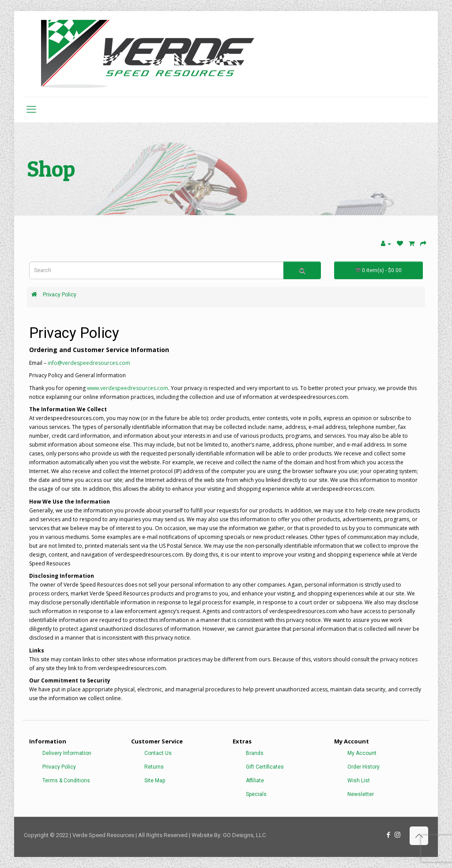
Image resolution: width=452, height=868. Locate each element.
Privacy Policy (60, 295)
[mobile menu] (31, 110)
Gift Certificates (265, 767)
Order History (363, 767)
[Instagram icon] (397, 835)
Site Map (155, 781)
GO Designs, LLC (244, 835)
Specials (256, 794)
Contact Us (158, 753)
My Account (362, 753)
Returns (154, 767)
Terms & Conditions (66, 781)
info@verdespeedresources (83, 363)
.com (124, 363)
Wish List (359, 781)
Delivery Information (67, 753)
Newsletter (361, 794)
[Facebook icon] (388, 835)
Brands (255, 753)
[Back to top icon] (419, 836)
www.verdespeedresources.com (128, 388)
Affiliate (255, 781)
